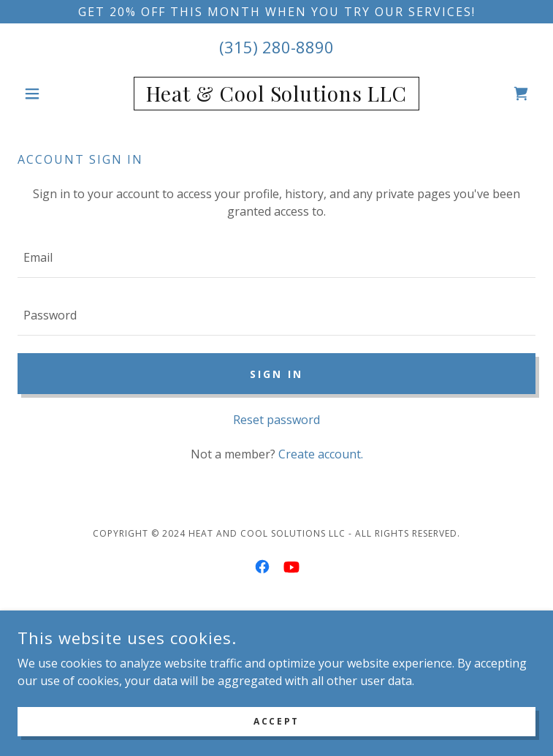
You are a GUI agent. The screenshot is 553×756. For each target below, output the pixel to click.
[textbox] (276, 258)
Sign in (276, 374)
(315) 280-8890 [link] (276, 47)
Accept (276, 721)
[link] (276, 94)
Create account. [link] (321, 454)
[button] (56, 94)
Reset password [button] (276, 420)
